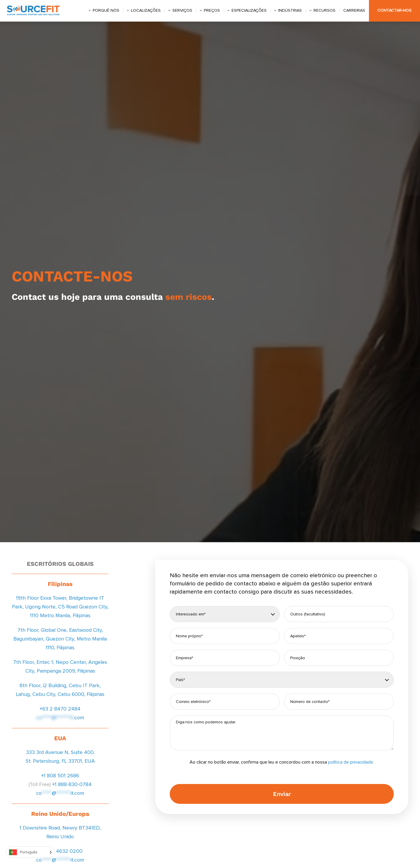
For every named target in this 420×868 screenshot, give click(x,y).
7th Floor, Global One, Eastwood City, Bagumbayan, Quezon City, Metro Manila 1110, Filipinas (60, 639)
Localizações (146, 10)
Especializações (249, 10)
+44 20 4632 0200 (60, 851)
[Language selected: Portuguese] (30, 852)
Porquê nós (106, 10)
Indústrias (290, 10)
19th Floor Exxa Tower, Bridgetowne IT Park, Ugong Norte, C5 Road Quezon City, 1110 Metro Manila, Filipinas (60, 607)
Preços (212, 10)
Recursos (324, 10)
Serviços (182, 10)
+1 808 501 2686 (60, 776)
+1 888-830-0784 (72, 785)
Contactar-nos (394, 10)
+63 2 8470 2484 (60, 709)
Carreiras (354, 10)
